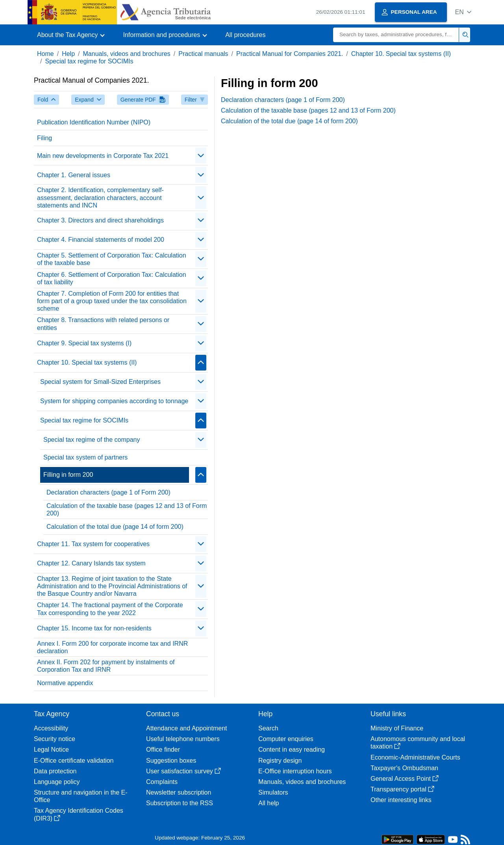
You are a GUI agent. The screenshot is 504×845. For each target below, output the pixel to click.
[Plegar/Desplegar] (201, 156)
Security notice (55, 739)
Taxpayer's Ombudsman (404, 768)
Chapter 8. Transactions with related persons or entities (103, 324)
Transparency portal (402, 789)
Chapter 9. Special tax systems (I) (84, 343)
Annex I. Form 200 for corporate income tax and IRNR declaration (112, 647)
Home (45, 54)
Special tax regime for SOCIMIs (89, 61)
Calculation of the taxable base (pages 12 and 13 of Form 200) (127, 510)
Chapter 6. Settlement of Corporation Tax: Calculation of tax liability (112, 278)
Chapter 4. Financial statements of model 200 (101, 240)
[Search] (396, 35)
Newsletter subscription (179, 792)
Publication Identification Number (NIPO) (94, 122)
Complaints (162, 782)
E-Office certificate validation (74, 761)
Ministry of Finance (397, 728)
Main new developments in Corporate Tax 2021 (103, 156)
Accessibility (51, 728)
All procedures (245, 35)
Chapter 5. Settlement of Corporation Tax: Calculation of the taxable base (112, 259)
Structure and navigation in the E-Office (81, 796)
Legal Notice (51, 750)
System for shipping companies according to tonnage (114, 401)
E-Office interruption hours (295, 771)
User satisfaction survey (183, 771)
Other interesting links (401, 800)
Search (268, 728)
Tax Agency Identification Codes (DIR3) (79, 814)
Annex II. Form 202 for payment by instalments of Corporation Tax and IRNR (106, 666)
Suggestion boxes (171, 761)
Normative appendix (65, 683)
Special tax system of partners (85, 457)
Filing (44, 138)
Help (68, 54)
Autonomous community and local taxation (418, 743)
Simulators (273, 792)
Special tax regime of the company (92, 440)
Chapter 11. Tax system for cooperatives (93, 544)
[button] (463, 12)
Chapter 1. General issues (74, 175)
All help (269, 803)
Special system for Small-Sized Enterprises (100, 382)
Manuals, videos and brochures (127, 54)
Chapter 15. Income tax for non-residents (94, 628)
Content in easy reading (292, 750)
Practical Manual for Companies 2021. (290, 54)
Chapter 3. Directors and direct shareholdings (100, 220)
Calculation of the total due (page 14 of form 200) (115, 527)
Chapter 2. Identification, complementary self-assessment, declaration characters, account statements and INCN (100, 197)
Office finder (163, 750)
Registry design (280, 761)
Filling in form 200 (68, 475)
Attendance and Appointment (187, 728)
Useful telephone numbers (183, 739)
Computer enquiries (286, 739)
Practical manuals (203, 54)
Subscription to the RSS (180, 803)
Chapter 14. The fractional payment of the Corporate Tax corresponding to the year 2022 (110, 609)
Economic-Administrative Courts (415, 757)
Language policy (57, 782)
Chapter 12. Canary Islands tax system (91, 563)
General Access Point (405, 779)
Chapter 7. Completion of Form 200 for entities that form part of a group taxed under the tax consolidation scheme (112, 301)
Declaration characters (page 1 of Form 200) (108, 492)
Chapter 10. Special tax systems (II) (401, 54)
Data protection (55, 771)
